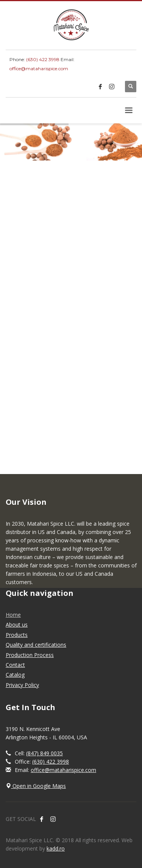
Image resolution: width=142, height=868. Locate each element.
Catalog (15, 675)
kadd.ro (56, 848)
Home (13, 615)
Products (17, 635)
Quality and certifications (36, 645)
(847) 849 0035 (44, 753)
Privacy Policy (22, 685)
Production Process (30, 655)
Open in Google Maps (36, 786)
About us (17, 625)
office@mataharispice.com (39, 69)
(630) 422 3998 (43, 59)
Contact (15, 665)
